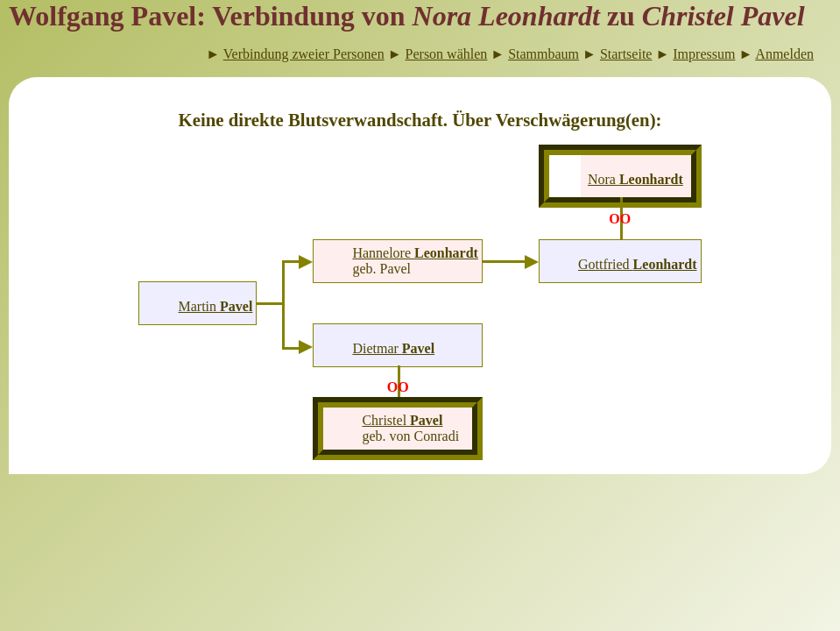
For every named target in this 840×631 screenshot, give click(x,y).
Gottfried (638, 264)
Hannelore (415, 253)
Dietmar (393, 348)
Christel (402, 420)
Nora (635, 179)
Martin (216, 306)
